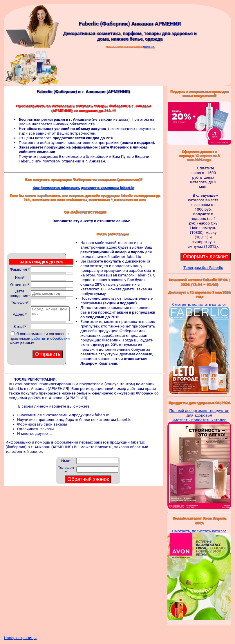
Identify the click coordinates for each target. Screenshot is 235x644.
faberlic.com (149, 47)
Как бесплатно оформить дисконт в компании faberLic (83, 188)
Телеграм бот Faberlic (203, 267)
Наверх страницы (20, 638)
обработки (60, 338)
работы (38, 338)
